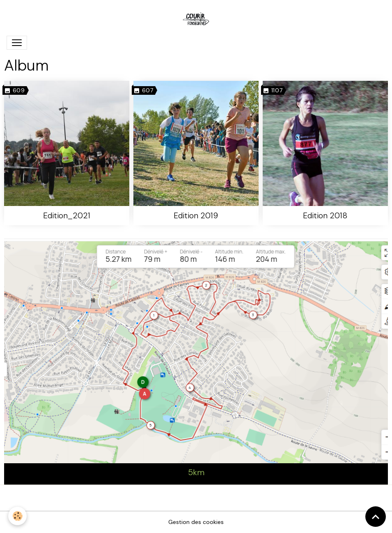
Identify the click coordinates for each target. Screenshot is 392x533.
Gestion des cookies (196, 522)
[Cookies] (17, 516)
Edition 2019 (196, 216)
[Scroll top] (376, 517)
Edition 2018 (325, 216)
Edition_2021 (67, 216)
